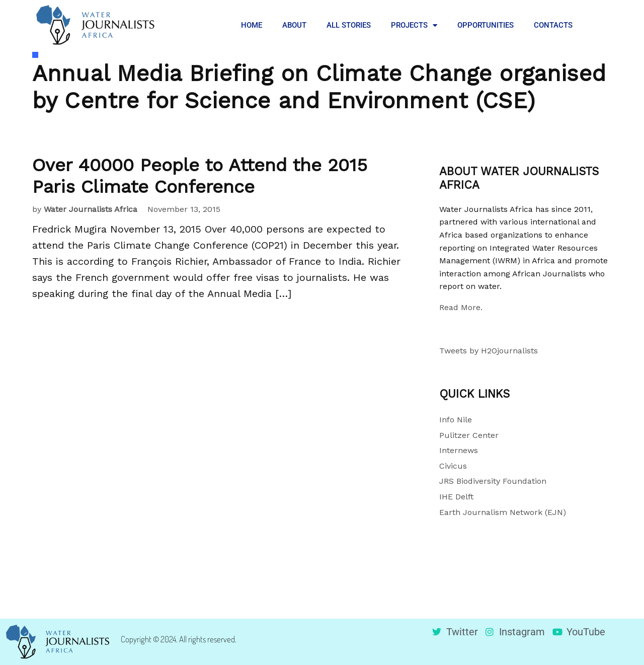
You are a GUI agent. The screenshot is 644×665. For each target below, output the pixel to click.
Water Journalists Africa (91, 209)
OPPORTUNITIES (486, 25)
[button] (599, 25)
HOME (252, 25)
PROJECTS (414, 25)
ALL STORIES (349, 25)
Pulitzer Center (469, 435)
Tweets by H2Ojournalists (489, 351)
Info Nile (456, 420)
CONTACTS (553, 25)
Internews (459, 450)
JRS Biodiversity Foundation (493, 481)
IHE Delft (456, 497)
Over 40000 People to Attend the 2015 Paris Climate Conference (200, 176)
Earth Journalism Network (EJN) (503, 512)
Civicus (453, 466)
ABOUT (294, 25)
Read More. (461, 307)
